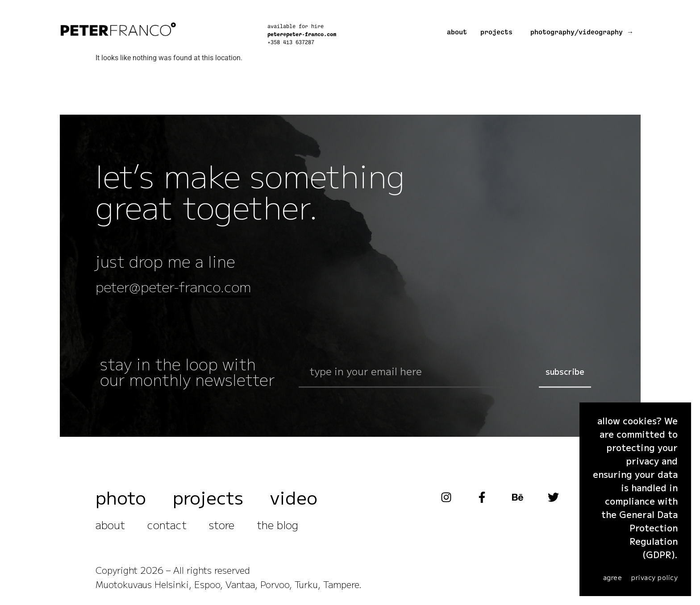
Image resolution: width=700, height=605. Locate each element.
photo (121, 500)
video (294, 500)
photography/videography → (582, 32)
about (457, 32)
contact (167, 527)
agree (613, 577)
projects (496, 32)
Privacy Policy (654, 577)
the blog (277, 527)
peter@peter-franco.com (302, 34)
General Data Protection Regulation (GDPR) (648, 534)
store (222, 527)
